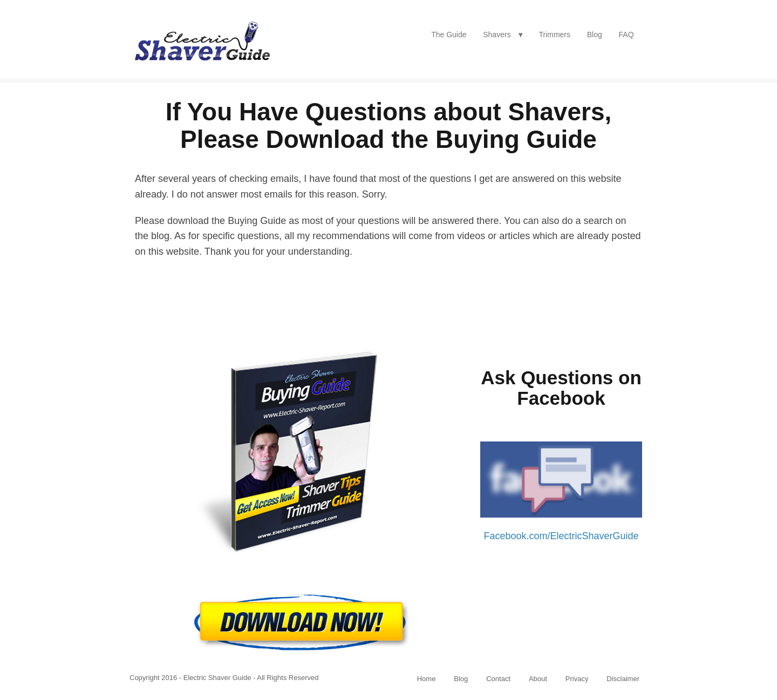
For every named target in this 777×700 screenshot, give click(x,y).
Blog (595, 35)
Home (427, 679)
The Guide (449, 35)
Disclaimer (623, 679)
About (538, 679)
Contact (498, 679)
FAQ (626, 35)
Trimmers (554, 35)
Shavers (497, 35)
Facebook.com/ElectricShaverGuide (561, 536)
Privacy (577, 679)
